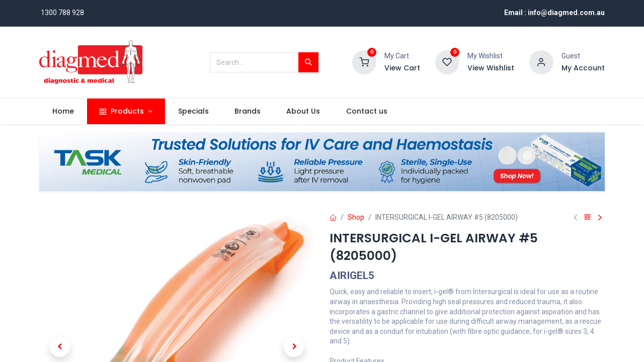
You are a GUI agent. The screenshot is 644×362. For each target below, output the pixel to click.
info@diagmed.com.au (566, 13)
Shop (356, 217)
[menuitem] (63, 112)
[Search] (308, 62)
